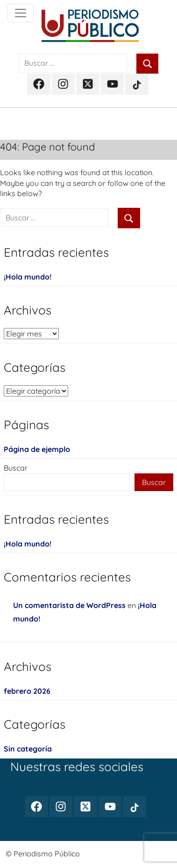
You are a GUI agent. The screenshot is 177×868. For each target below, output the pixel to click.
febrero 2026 (27, 691)
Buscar (16, 468)
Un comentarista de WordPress (69, 605)
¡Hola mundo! (28, 277)
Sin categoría (28, 749)
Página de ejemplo (37, 449)
